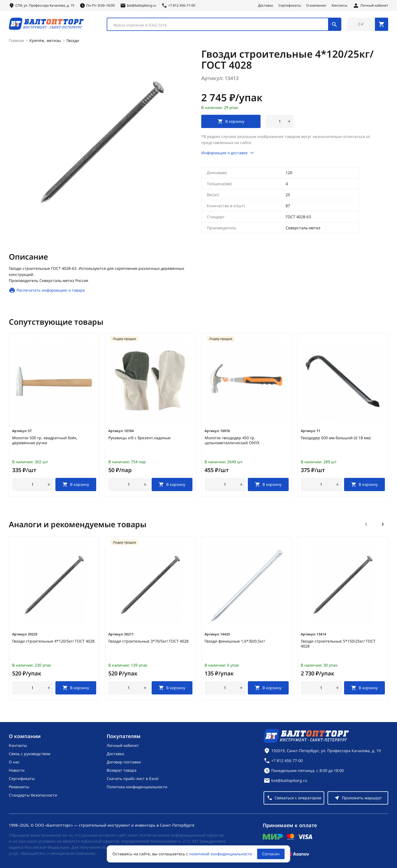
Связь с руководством (29, 754)
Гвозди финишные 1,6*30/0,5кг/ (235, 641)
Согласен (271, 854)
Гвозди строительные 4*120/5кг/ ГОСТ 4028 (53, 641)
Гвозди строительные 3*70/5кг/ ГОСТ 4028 (148, 641)
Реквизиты (19, 787)
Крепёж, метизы (45, 40)
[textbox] (220, 25)
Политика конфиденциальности (137, 787)
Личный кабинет (123, 745)
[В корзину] (76, 484)
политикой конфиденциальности (221, 854)
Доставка (265, 6)
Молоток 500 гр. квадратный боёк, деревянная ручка (45, 440)
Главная (16, 40)
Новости (17, 770)
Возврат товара (122, 770)
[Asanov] (298, 854)
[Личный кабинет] (370, 6)
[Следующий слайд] (383, 524)
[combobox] (224, 24)
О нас (14, 762)
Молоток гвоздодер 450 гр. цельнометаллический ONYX (232, 440)
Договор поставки (124, 762)
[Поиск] (334, 24)
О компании (316, 6)
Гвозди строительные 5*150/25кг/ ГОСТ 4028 (338, 644)
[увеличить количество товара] (289, 121)
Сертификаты (290, 6)
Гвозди (73, 40)
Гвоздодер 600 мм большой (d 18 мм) (336, 438)
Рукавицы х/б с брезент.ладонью (140, 438)
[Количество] (280, 121)
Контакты (339, 6)
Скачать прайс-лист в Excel (133, 778)
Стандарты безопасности (33, 795)
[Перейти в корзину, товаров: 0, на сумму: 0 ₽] (368, 24)
